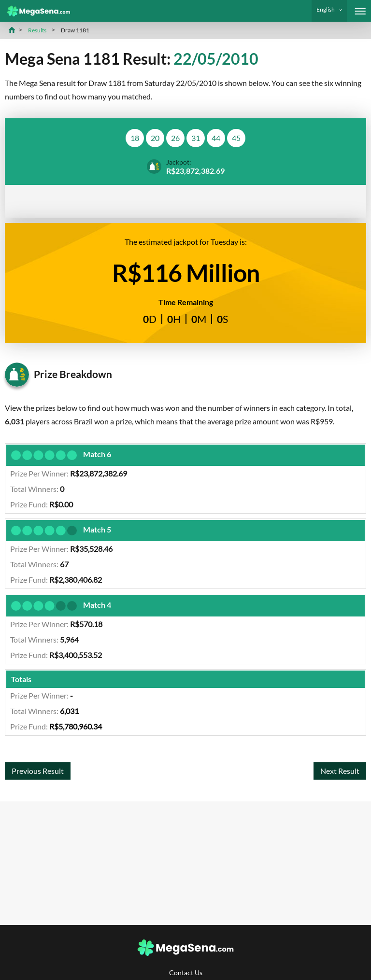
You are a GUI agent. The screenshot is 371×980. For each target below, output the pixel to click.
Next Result (340, 771)
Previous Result (38, 771)
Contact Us (186, 973)
